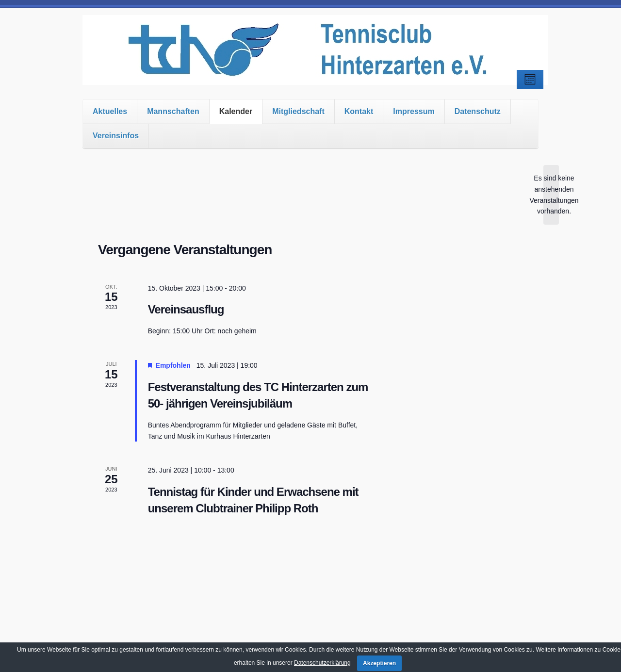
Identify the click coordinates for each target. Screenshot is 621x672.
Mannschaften (173, 111)
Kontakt (359, 111)
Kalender (236, 111)
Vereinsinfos (116, 136)
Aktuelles (110, 111)
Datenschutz (478, 111)
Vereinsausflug (186, 309)
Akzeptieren (379, 663)
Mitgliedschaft (298, 111)
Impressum (414, 111)
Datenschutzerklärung (322, 663)
